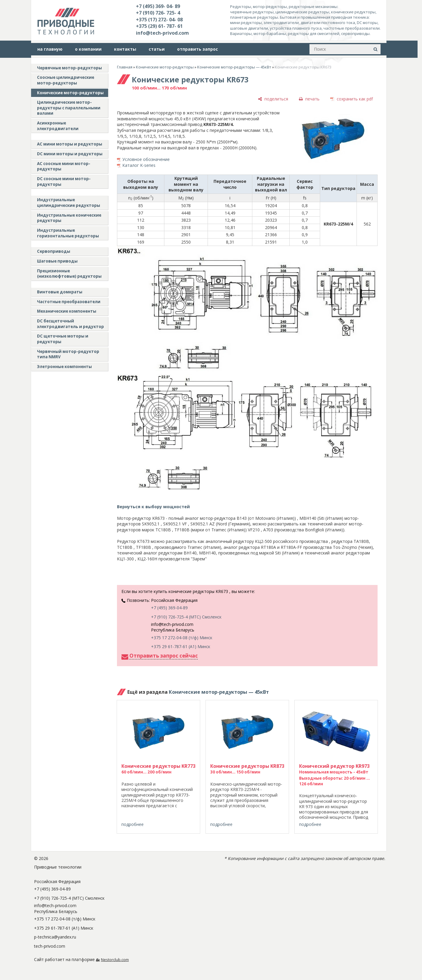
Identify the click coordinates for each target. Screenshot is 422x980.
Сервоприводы (54, 251)
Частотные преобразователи (69, 302)
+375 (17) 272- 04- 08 (159, 20)
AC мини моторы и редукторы (70, 144)
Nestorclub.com (115, 960)
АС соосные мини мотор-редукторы (64, 166)
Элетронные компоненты (64, 367)
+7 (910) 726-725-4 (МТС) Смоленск (186, 617)
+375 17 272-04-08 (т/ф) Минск (182, 638)
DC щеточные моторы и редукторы (63, 339)
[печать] (309, 99)
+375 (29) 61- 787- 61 (159, 26)
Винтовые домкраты (60, 292)
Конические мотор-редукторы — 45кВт (234, 67)
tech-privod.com (50, 946)
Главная (125, 67)
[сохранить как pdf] (352, 99)
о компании (88, 49)
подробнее (133, 824)
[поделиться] (273, 99)
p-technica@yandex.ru (55, 937)
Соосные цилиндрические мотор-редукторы (66, 80)
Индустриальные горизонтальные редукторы (68, 233)
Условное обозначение (146, 159)
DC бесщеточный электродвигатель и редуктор (70, 324)
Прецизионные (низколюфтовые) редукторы (69, 274)
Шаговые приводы (57, 261)
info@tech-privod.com (162, 33)
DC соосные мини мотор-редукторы (64, 182)
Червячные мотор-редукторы (69, 68)
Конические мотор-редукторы (70, 93)
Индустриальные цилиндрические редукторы (69, 203)
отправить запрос (198, 49)
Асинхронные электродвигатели (58, 126)
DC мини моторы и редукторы (70, 154)
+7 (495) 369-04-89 (169, 608)
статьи (157, 49)
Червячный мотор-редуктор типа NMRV (68, 354)
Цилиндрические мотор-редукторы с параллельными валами (69, 108)
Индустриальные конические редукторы (69, 218)
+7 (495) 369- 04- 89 (158, 6)
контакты (125, 49)
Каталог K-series (139, 165)
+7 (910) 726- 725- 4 (158, 13)
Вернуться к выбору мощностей (153, 507)
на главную (50, 49)
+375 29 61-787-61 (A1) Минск (181, 646)
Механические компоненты (67, 311)
